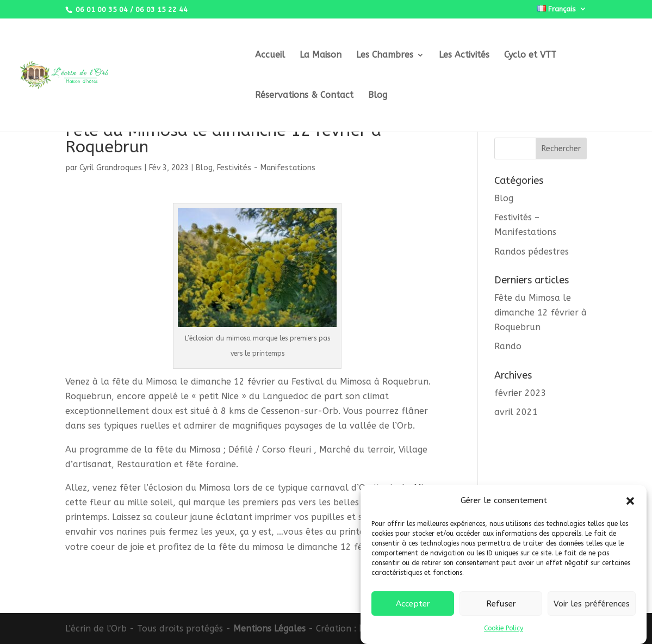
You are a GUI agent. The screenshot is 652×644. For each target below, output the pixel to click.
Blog (378, 96)
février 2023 (520, 393)
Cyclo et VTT (530, 55)
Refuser (501, 609)
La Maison (321, 55)
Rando (508, 346)
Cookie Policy (504, 634)
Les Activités (464, 55)
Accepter (413, 609)
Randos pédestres (532, 252)
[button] (630, 506)
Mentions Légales (269, 628)
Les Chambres (385, 55)
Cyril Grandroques (111, 168)
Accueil (270, 55)
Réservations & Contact (304, 96)
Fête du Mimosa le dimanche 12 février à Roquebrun (541, 312)
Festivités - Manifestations (266, 168)
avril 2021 (516, 412)
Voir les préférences (592, 609)
